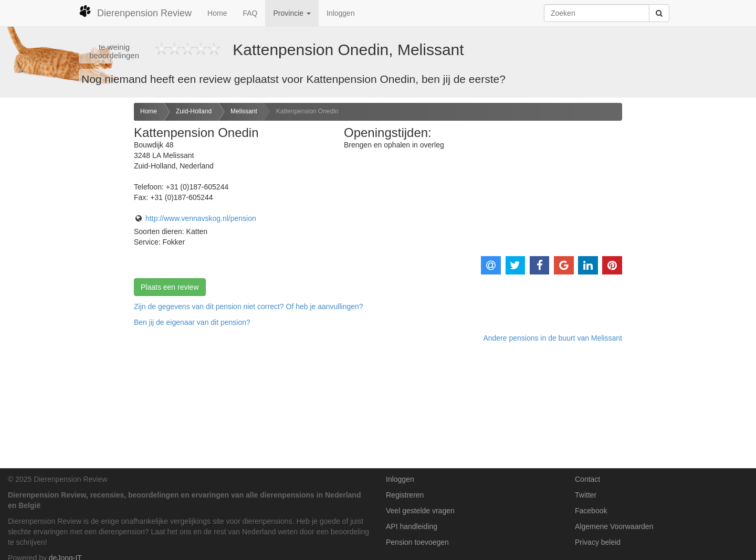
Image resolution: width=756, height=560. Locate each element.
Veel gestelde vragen (420, 511)
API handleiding (412, 526)
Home (217, 13)
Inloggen (341, 13)
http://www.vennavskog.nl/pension (201, 218)
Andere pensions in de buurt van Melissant (553, 338)
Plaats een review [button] (170, 287)
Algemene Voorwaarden (614, 526)
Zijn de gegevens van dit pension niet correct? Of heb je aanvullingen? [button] (249, 307)
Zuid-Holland (194, 111)
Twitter (586, 495)
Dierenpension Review (135, 12)
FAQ (250, 13)
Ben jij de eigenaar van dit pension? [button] (192, 322)
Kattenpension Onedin (307, 111)
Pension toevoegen (417, 542)
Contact (587, 479)
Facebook (591, 511)
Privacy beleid (598, 542)
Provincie (292, 13)
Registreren (405, 495)
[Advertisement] (63, 268)
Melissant (244, 111)
